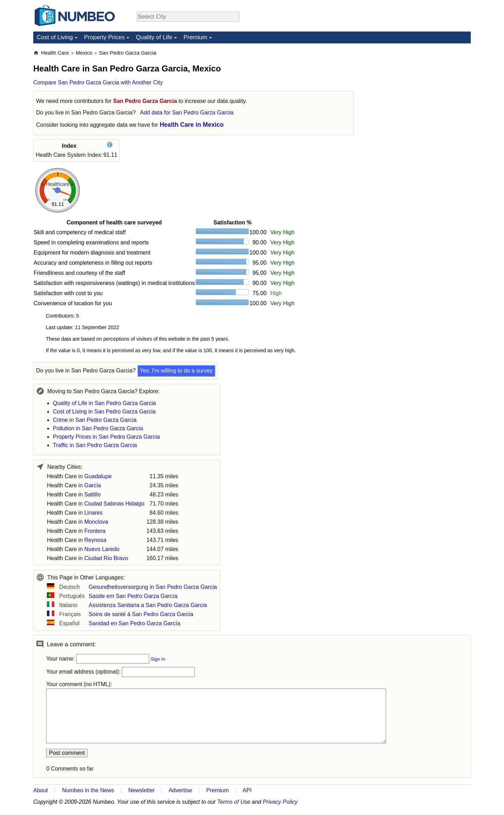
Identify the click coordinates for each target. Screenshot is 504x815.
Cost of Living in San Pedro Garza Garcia (104, 412)
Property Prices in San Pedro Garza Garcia (106, 437)
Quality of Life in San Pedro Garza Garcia (104, 403)
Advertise (180, 790)
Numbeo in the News (88, 790)
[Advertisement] (418, 93)
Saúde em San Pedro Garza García (133, 596)
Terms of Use (234, 802)
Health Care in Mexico (192, 125)
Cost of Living (55, 37)
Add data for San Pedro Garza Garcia (187, 113)
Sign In (158, 659)
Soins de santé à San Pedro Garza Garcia (141, 614)
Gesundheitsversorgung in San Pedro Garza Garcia (153, 587)
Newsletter (142, 790)
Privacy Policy (280, 802)
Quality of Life (154, 37)
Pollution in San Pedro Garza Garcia (98, 428)
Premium (195, 37)
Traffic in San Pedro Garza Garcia (95, 445)
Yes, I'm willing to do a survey (176, 371)
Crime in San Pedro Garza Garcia (95, 420)
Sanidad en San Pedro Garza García (134, 623)
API (247, 790)
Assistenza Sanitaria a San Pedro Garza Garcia (148, 605)
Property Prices (104, 37)
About (41, 790)
